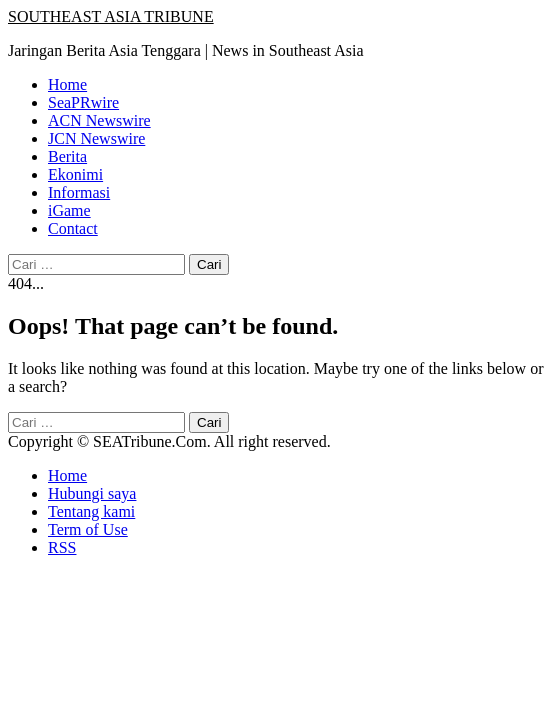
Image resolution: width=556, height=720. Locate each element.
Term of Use (88, 529)
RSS (62, 547)
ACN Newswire (99, 120)
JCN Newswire (96, 138)
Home (67, 84)
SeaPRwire (83, 102)
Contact (73, 228)
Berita (67, 156)
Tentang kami (91, 511)
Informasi (79, 192)
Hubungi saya (92, 493)
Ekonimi (75, 174)
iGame (69, 210)
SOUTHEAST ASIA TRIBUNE (111, 16)
